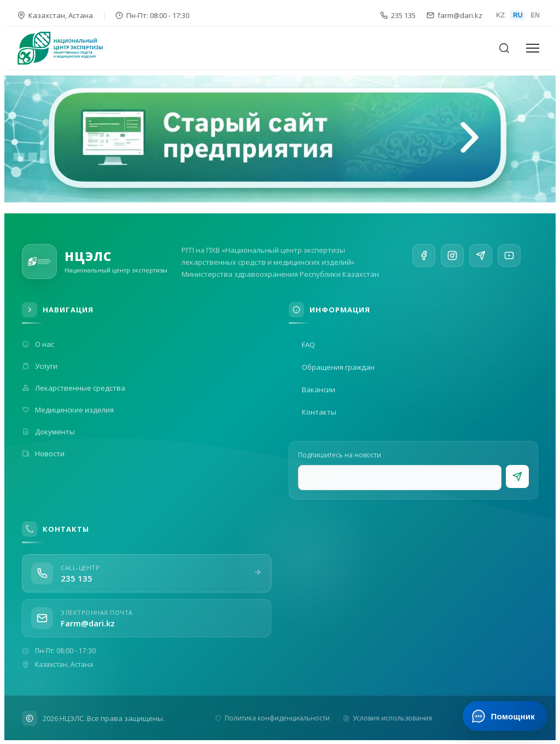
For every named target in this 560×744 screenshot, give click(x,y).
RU (518, 15)
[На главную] (67, 48)
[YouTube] (509, 265)
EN (535, 15)
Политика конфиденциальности (272, 718)
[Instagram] (452, 258)
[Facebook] (424, 257)
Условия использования (387, 718)
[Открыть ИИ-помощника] (504, 716)
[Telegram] (481, 261)
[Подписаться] (517, 476)
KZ (500, 15)
